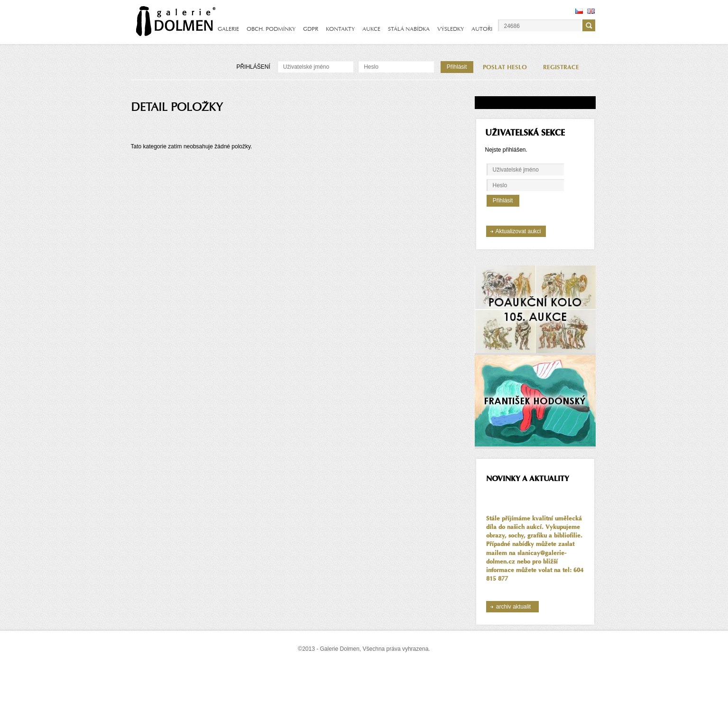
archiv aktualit (513, 607)
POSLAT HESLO (505, 67)
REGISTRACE (561, 67)
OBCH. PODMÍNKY (271, 29)
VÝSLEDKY (451, 29)
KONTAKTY (340, 29)
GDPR (311, 29)
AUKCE (371, 29)
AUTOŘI (482, 29)
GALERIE (228, 29)
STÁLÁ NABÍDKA (409, 29)
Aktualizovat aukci (518, 231)
